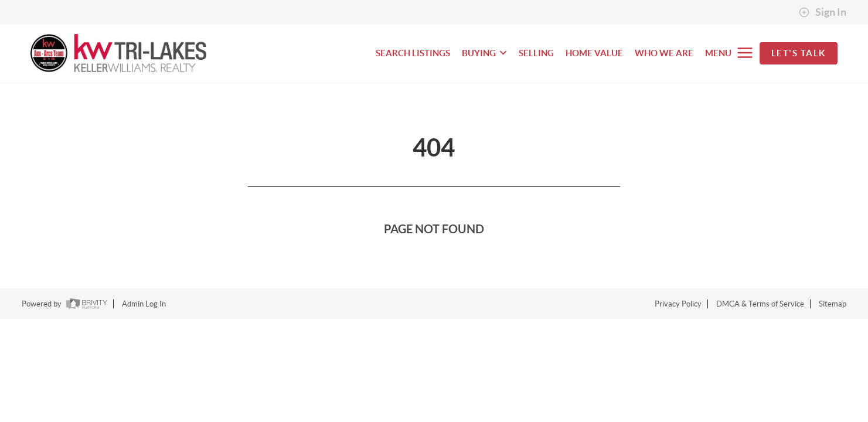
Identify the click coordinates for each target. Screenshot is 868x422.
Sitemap (833, 304)
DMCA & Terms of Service (760, 304)
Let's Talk (799, 53)
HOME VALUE (594, 53)
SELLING (536, 53)
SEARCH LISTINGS (413, 53)
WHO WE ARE (664, 53)
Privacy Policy (678, 304)
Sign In (823, 12)
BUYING (484, 53)
